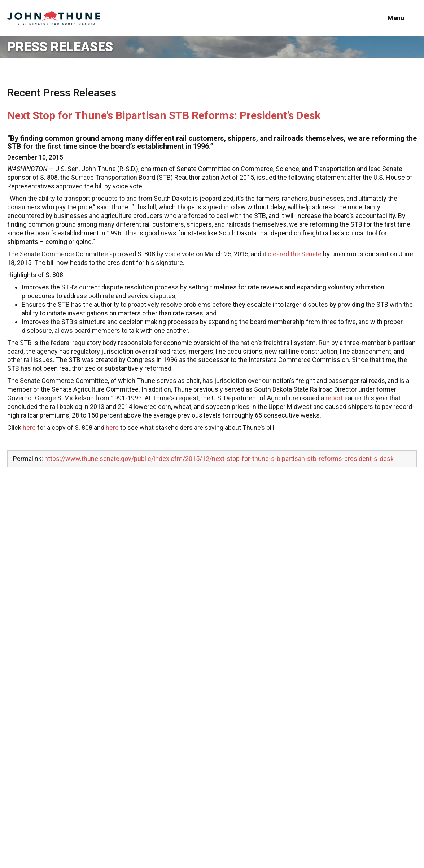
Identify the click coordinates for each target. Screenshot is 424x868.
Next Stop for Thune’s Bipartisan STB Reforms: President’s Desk (164, 115)
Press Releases (60, 47)
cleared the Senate (295, 254)
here (29, 428)
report (334, 398)
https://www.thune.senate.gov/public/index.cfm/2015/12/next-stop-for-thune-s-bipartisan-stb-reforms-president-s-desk (219, 459)
